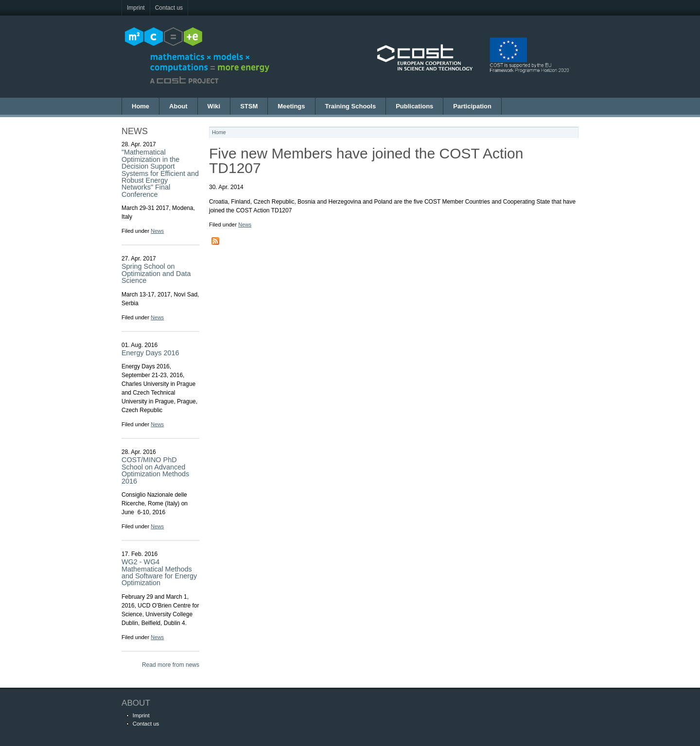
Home (140, 106)
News (157, 231)
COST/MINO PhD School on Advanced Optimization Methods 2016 (155, 470)
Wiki (214, 106)
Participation (472, 106)
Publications (414, 106)
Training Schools (351, 106)
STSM (249, 106)
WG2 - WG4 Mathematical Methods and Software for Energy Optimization (159, 572)
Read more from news (171, 665)
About (178, 106)
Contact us (169, 8)
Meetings (291, 106)
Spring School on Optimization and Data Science (156, 273)
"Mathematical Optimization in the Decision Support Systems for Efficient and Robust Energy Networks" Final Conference (160, 173)
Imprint (136, 8)
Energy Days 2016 (150, 353)
